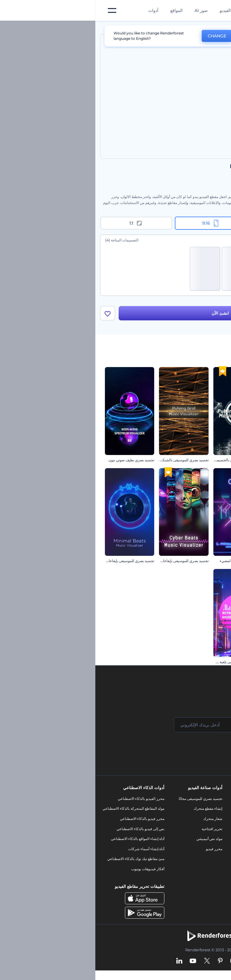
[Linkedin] (84, 963)
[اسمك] (189, 727)
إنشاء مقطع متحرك (113, 811)
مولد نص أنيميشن (114, 841)
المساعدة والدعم (211, 831)
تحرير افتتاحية (117, 831)
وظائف (219, 820)
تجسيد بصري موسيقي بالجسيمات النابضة (137, 462)
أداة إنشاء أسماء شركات (51, 851)
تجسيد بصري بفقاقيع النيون (201, 563)
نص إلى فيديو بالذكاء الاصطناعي (45, 831)
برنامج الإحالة (214, 841)
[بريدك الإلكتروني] (117, 727)
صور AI (106, 10)
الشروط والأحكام (211, 861)
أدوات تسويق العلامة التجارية (162, 800)
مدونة (179, 811)
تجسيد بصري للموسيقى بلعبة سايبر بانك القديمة (132, 664)
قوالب (199, 28)
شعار (179, 846)
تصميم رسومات (172, 856)
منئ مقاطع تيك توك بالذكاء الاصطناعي (40, 861)
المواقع (81, 10)
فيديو (179, 836)
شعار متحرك (117, 820)
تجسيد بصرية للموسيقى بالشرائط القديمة (191, 664)
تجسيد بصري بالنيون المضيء (146, 563)
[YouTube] (98, 963)
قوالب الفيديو (136, 10)
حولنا (220, 800)
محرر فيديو (119, 851)
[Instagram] (138, 963)
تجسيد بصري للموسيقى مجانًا (105, 800)
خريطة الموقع (214, 871)
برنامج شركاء (214, 881)
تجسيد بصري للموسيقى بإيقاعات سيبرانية (82, 563)
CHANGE (122, 36)
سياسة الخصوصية (211, 851)
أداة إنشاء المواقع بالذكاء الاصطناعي (42, 841)
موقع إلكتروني (173, 866)
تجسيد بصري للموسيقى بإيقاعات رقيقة (30, 563)
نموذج (179, 876)
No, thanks (159, 36)
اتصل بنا (218, 811)
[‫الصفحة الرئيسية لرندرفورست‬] (217, 11)
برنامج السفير (214, 891)
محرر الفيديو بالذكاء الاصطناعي (46, 800)
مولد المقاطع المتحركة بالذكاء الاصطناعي (38, 811)
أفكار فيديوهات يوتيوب (52, 871)
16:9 (190, 223)
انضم (204, 751)
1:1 (41, 223)
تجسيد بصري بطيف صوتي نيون (36, 462)
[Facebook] (149, 963)
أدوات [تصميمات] (58, 10)
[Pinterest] (125, 963)
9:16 (116, 223)
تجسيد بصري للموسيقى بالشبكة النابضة (84, 462)
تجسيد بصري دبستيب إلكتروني (199, 462)
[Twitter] (112, 963)
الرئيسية (220, 28)
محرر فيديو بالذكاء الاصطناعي (47, 820)
